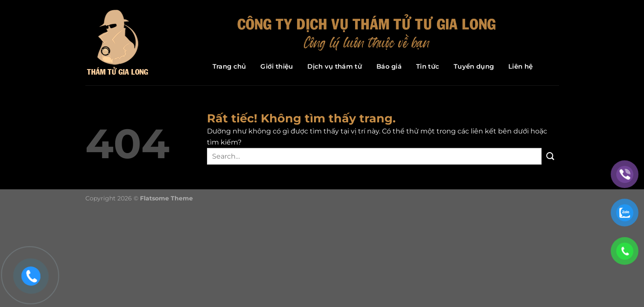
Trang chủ (229, 66)
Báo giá (389, 66)
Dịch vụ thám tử (335, 66)
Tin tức (428, 66)
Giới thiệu (277, 66)
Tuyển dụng (474, 66)
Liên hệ (520, 66)
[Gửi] (550, 156)
